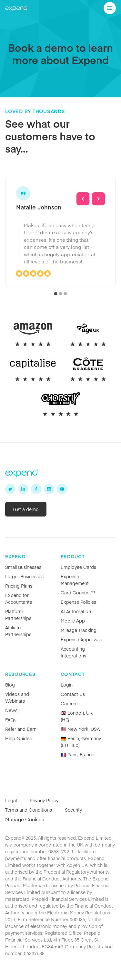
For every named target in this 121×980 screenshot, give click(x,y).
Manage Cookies (25, 819)
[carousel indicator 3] (65, 294)
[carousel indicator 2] (60, 294)
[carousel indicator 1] (56, 294)
